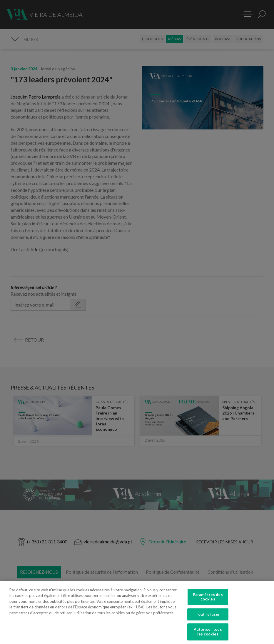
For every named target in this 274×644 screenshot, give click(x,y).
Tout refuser (208, 619)
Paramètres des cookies (208, 601)
